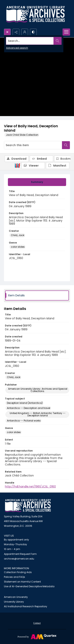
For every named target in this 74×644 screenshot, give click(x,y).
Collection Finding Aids (18, 572)
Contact (37, 623)
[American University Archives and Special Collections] (28, 506)
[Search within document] (66, 145)
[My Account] (25, 32)
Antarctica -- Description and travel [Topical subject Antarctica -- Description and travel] (29, 408)
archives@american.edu (19, 559)
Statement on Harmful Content (22, 582)
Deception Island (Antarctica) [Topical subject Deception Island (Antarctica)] (25, 403)
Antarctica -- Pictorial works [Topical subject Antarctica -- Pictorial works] (24, 421)
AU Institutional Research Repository (26, 606)
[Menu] (66, 32)
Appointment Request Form (20, 554)
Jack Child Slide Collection (22, 135)
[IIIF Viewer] (33, 166)
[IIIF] (17, 165)
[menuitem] (37, 623)
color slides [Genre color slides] (18, 247)
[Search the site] (30, 41)
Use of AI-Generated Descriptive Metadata (29, 586)
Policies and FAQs (15, 577)
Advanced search (17, 48)
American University (16, 597)
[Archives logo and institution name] (36, 14)
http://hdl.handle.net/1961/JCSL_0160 (30, 486)
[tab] (37, 182)
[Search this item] (33, 145)
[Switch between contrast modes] (33, 32)
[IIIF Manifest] (58, 166)
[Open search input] (7, 32)
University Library (14, 602)
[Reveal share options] (16, 32)
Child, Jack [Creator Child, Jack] (18, 235)
